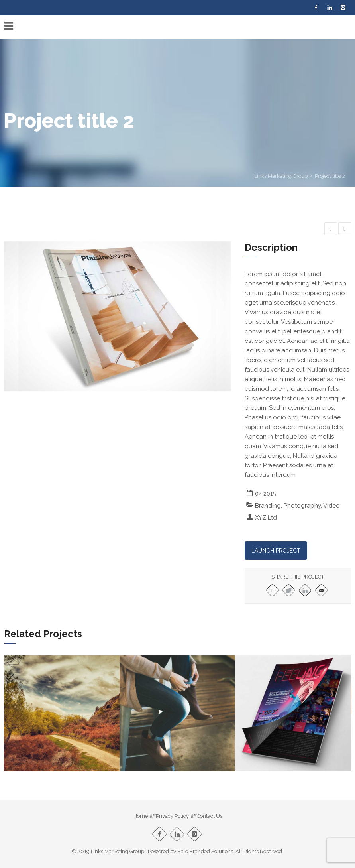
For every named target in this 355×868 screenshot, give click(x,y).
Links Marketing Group (281, 176)
